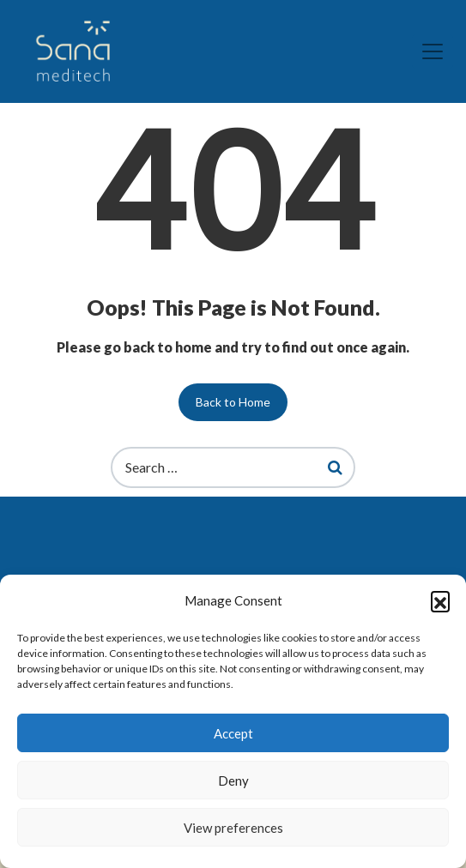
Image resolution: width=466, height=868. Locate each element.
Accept (233, 733)
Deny (233, 781)
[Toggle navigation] (433, 51)
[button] (440, 600)
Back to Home (233, 402)
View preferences (233, 828)
